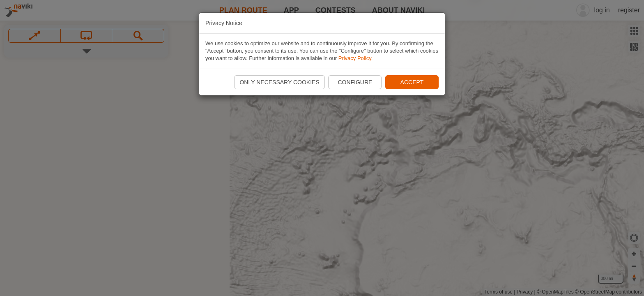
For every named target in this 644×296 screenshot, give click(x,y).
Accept (412, 82)
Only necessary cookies (279, 82)
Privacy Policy (355, 58)
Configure (355, 82)
